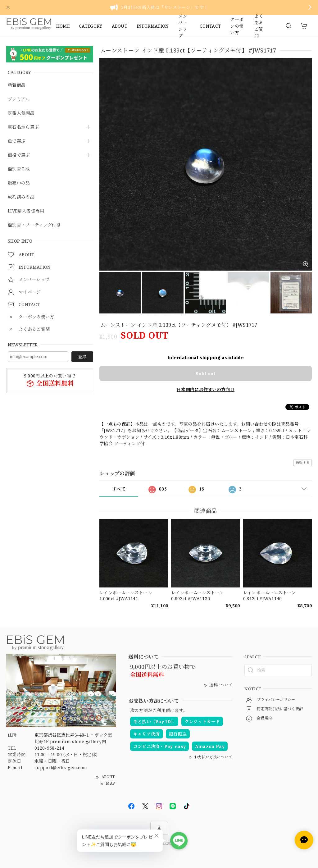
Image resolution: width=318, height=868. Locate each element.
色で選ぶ (17, 141)
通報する (303, 462)
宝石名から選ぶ (23, 127)
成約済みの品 (21, 197)
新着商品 (17, 85)
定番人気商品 (21, 113)
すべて (119, 489)
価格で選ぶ (19, 155)
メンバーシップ (183, 26)
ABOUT (120, 26)
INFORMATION (153, 26)
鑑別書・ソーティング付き (34, 225)
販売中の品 (19, 183)
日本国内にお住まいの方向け (206, 389)
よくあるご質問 (259, 26)
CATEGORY (91, 26)
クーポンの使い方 (237, 26)
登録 (82, 357)
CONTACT (210, 26)
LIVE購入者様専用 (26, 211)
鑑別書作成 (19, 169)
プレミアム (19, 99)
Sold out (206, 373)
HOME (63, 26)
